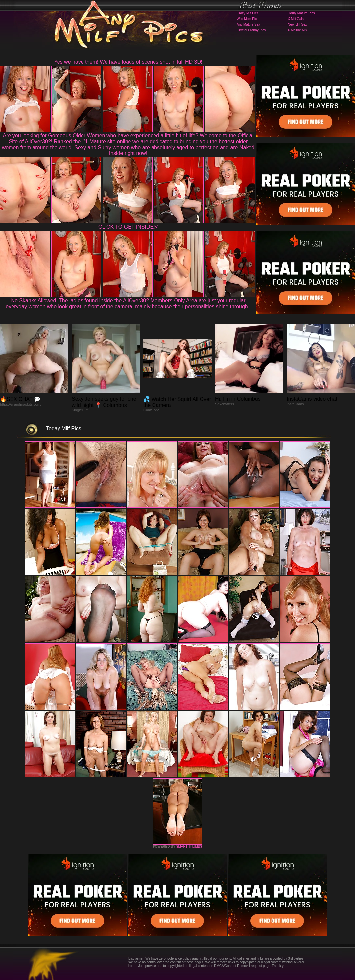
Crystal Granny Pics (251, 30)
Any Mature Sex (248, 24)
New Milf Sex (297, 24)
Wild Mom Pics (248, 19)
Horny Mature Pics (301, 13)
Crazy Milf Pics (248, 13)
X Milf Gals (296, 19)
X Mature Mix (297, 30)
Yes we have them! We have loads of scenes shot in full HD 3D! (128, 62)
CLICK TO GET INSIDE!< (128, 227)
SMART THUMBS (189, 846)
